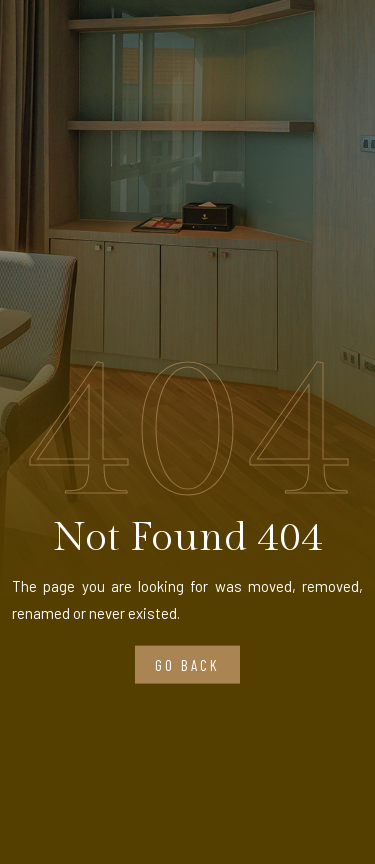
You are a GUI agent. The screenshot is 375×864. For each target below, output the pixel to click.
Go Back (187, 665)
